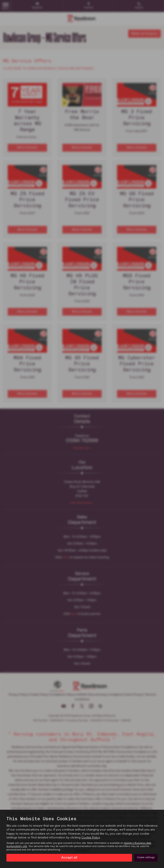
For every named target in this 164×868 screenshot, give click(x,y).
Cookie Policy (91, 838)
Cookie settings (146, 858)
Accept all (69, 858)
